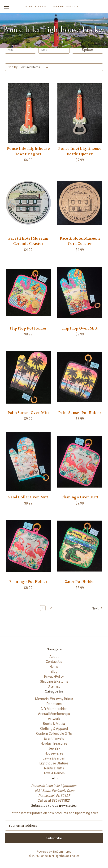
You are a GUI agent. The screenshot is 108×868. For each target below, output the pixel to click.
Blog (54, 672)
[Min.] (20, 50)
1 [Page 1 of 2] (43, 608)
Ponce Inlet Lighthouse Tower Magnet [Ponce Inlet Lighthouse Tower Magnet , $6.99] (28, 151)
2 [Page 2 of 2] (51, 608)
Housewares (54, 753)
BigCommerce (62, 852)
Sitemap (54, 686)
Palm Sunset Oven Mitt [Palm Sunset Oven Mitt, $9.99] (28, 413)
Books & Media (54, 724)
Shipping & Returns (54, 681)
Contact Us (54, 662)
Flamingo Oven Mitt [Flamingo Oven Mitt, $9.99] (80, 497)
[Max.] (54, 50)
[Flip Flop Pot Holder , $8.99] (28, 293)
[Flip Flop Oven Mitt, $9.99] (80, 293)
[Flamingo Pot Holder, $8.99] (28, 546)
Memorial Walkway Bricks (54, 699)
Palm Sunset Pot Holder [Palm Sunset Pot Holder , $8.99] (80, 413)
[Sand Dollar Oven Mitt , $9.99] (28, 462)
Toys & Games (54, 773)
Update (87, 50)
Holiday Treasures (54, 743)
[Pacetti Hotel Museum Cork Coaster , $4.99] (80, 203)
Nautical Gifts (54, 768)
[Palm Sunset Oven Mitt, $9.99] (28, 377)
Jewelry (54, 748)
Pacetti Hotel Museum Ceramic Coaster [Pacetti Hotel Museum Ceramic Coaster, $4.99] (28, 241)
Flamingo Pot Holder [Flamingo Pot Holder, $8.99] (28, 582)
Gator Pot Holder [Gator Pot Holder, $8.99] (80, 582)
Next (97, 608)
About (54, 657)
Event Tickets (54, 739)
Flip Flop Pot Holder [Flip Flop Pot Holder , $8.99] (28, 328)
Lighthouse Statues (54, 763)
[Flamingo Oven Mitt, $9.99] (80, 462)
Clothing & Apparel (54, 729)
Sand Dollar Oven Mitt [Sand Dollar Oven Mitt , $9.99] (28, 497)
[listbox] (35, 67)
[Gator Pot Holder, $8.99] (80, 546)
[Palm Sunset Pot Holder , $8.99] (80, 377)
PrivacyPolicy (54, 676)
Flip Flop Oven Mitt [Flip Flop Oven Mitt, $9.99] (80, 328)
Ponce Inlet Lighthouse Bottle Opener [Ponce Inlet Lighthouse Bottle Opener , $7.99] (80, 151)
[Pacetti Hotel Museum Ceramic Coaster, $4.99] (28, 203)
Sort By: (13, 67)
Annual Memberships (54, 714)
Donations (54, 704)
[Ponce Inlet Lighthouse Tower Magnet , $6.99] (28, 113)
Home (54, 667)
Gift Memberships (54, 709)
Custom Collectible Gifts (54, 734)
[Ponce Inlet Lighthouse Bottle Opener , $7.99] (80, 113)
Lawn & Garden (54, 758)
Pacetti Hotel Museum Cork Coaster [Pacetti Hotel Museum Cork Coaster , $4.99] (80, 241)
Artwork (54, 719)
